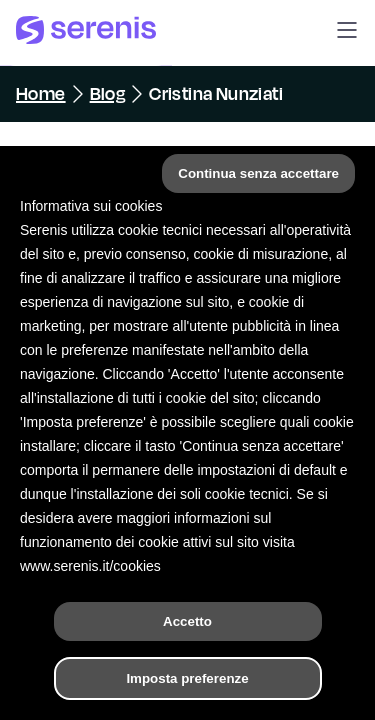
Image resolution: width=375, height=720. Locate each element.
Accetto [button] (187, 621)
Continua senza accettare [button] (258, 173)
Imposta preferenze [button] (187, 678)
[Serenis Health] (86, 33)
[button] (347, 33)
